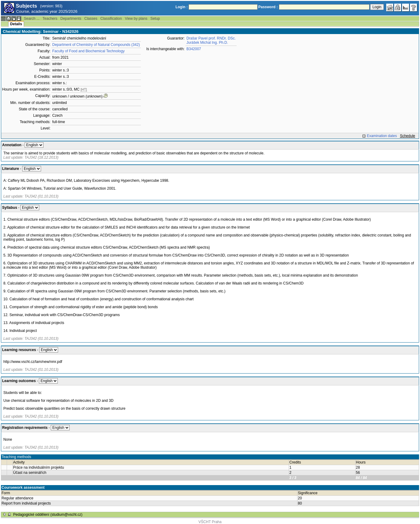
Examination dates (382, 136)
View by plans (136, 19)
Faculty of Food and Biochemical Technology (89, 51)
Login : (182, 7)
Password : (268, 7)
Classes (91, 19)
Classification (111, 19)
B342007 (194, 49)
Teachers (50, 19)
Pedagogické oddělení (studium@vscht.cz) (48, 515)
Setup (155, 19)
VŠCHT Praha (210, 522)
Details (16, 24)
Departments (71, 19)
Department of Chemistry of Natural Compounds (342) (96, 45)
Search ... (31, 19)
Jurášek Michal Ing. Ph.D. (207, 43)
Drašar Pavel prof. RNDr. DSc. (211, 38)
